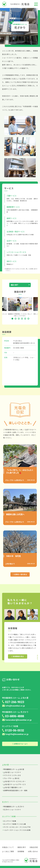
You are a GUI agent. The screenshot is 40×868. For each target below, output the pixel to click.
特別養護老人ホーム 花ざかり (14, 807)
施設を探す (22, 847)
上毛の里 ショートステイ (12, 772)
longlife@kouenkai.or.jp (15, 734)
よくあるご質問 (8, 851)
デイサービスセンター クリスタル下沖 (17, 827)
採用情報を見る (18, 656)
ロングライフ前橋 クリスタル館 (15, 824)
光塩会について (8, 847)
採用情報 (21, 851)
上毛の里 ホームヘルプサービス (15, 784)
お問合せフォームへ (20, 744)
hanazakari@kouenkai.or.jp (17, 720)
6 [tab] (29, 319)
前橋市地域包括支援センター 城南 (15, 790)
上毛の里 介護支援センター (13, 787)
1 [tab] (13, 319)
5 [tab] (26, 319)
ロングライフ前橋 (10, 821)
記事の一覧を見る (20, 574)
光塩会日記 (34, 847)
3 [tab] (19, 319)
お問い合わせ (33, 851)
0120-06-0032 (15, 730)
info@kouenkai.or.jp (13, 706)
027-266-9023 (15, 702)
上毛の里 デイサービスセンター (15, 781)
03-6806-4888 (19, 348)
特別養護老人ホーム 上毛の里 (14, 769)
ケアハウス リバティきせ (12, 775)
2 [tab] (16, 319)
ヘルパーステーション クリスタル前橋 (17, 830)
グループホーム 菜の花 (11, 778)
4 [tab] (22, 319)
